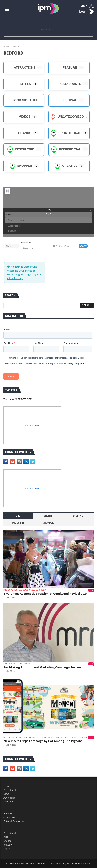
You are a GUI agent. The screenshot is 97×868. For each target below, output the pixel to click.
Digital (78, 516)
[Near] (64, 246)
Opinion (27, 664)
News (26, 590)
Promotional (66, 133)
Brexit (48, 516)
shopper (48, 523)
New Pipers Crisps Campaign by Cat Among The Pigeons (43, 741)
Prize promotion (50, 737)
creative (66, 166)
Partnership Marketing (27, 737)
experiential (15, 590)
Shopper (21, 166)
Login (83, 12)
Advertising (9, 798)
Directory (8, 802)
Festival (66, 100)
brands (20, 133)
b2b (18, 516)
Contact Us (9, 817)
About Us (8, 814)
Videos (21, 117)
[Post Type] (12, 246)
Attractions (20, 68)
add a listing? (15, 278)
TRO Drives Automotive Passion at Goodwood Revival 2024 (45, 594)
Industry (8, 845)
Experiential (66, 149)
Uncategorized (67, 117)
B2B (6, 837)
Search (83, 246)
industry (18, 523)
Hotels (20, 84)
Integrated (21, 149)
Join (84, 6)
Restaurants (66, 84)
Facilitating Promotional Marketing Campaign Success (42, 667)
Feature (66, 68)
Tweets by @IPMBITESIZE (17, 399)
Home (6, 46)
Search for (26, 242)
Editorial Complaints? (14, 821)
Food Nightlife (21, 100)
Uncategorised (38, 590)
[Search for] (34, 248)
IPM (20, 664)
